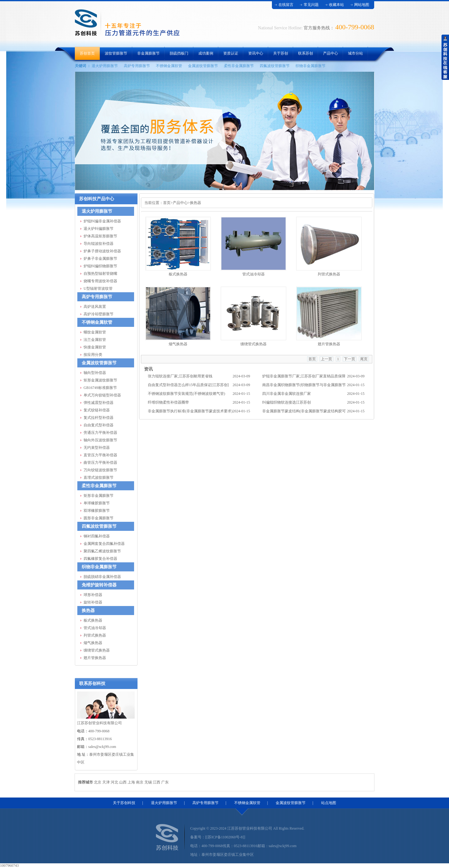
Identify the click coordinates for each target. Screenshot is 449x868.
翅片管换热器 (95, 658)
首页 (167, 203)
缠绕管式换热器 (97, 650)
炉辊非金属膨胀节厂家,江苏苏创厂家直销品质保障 (304, 376)
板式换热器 (93, 620)
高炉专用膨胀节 (137, 66)
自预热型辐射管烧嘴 (100, 274)
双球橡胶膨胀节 (97, 511)
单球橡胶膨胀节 (97, 503)
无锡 (148, 782)
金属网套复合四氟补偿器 (104, 544)
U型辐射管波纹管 (98, 289)
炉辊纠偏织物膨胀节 (100, 266)
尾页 (364, 359)
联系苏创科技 (92, 684)
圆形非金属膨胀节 (99, 518)
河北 (114, 782)
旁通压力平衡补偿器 (100, 433)
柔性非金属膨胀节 (239, 66)
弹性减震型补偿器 (99, 403)
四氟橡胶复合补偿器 (100, 559)
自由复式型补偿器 (99, 425)
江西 (157, 782)
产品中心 (331, 53)
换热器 (88, 611)
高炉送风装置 (95, 307)
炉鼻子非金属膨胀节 (100, 259)
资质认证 (231, 53)
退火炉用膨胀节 (105, 66)
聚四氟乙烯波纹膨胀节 (102, 551)
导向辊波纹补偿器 (99, 244)
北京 (98, 782)
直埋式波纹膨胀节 (99, 478)
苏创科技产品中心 (97, 199)
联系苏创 (306, 53)
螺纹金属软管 (95, 332)
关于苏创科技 (124, 803)
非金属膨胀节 (148, 53)
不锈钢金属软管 (169, 66)
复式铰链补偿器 (97, 410)
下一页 (350, 359)
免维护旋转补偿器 (99, 585)
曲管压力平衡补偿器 (100, 463)
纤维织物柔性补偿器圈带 (168, 402)
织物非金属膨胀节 (311, 66)
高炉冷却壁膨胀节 (99, 314)
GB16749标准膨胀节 (100, 388)
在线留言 (286, 5)
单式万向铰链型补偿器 (102, 395)
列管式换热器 (95, 635)
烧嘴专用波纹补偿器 (100, 281)
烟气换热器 (93, 643)
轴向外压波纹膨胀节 (100, 440)
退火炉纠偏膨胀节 (99, 229)
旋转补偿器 (93, 602)
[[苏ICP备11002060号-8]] (225, 837)
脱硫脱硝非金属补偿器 (102, 577)
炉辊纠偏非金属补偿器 (102, 221)
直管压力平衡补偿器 (100, 455)
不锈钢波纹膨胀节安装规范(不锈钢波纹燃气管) (186, 394)
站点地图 (329, 803)
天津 (106, 782)
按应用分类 (93, 355)
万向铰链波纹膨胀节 (100, 470)
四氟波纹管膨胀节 (275, 66)
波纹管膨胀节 (116, 53)
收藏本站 (336, 5)
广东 (165, 782)
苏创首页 (87, 53)
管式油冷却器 (95, 628)
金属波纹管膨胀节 (203, 66)
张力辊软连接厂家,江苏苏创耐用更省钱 (180, 376)
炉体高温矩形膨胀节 (100, 236)
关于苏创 (281, 53)
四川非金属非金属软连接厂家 (287, 394)
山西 (123, 782)
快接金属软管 (95, 347)
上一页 (326, 359)
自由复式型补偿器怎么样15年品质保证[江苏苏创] (188, 385)
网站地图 (362, 5)
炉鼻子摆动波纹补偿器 (102, 251)
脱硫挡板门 (179, 53)
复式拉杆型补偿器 (99, 418)
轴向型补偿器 (95, 373)
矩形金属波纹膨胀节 (100, 380)
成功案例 (206, 53)
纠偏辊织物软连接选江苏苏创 (287, 402)
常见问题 (311, 5)
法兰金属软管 (95, 340)
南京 (140, 782)
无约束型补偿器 (97, 448)
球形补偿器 (93, 595)
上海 (131, 782)
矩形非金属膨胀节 (99, 496)
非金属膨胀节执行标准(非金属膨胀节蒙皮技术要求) (190, 411)
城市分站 (355, 53)
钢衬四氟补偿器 (97, 536)
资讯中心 (256, 53)
